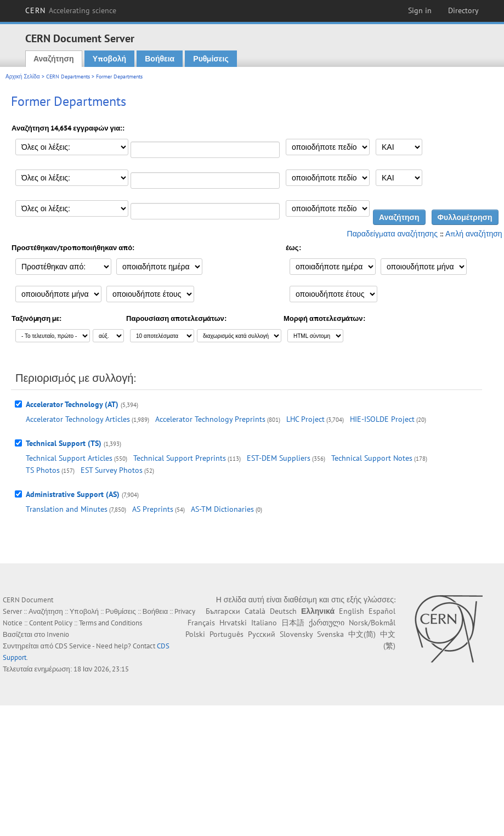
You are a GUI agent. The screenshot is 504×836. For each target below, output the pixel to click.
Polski (195, 634)
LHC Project (305, 419)
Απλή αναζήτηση (474, 234)
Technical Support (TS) (64, 443)
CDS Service (73, 646)
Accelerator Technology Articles (78, 419)
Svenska (330, 634)
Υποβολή (109, 59)
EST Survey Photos (112, 470)
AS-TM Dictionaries (222, 509)
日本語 (293, 623)
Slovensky (296, 634)
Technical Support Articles (69, 458)
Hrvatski (233, 623)
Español (382, 611)
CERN (71, 10)
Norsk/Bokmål (372, 623)
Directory (463, 10)
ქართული (327, 623)
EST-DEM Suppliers (279, 458)
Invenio (58, 634)
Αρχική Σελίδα (23, 77)
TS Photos (43, 470)
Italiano (264, 623)
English (352, 611)
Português (226, 634)
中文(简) (362, 634)
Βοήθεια (160, 59)
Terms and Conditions (111, 623)
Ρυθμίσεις (211, 59)
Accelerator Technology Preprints (210, 419)
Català (255, 611)
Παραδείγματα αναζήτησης (392, 234)
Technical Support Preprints (180, 458)
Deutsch (283, 611)
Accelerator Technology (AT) (72, 404)
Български (223, 611)
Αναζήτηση (54, 59)
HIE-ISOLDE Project (382, 419)
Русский (262, 634)
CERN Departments (68, 77)
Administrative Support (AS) (73, 494)
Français (201, 623)
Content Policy (51, 623)
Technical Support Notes (372, 458)
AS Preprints (153, 509)
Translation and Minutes (67, 509)
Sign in (420, 10)
